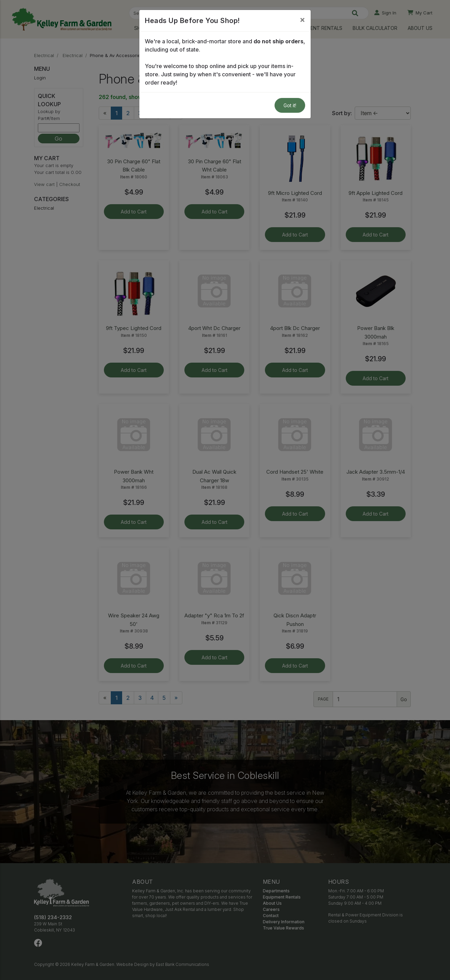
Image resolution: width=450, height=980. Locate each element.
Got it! (290, 105)
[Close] (302, 20)
